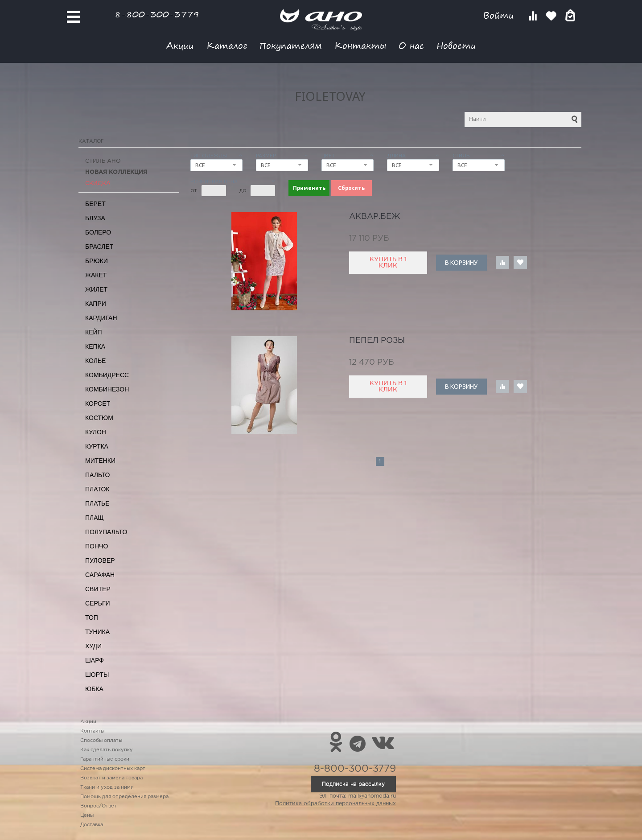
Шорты (97, 675)
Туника (97, 632)
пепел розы (377, 341)
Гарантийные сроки (105, 759)
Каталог (227, 45)
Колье (95, 361)
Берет (95, 204)
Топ (92, 618)
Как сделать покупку (107, 750)
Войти (500, 15)
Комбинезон (107, 389)
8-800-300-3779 (157, 14)
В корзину (461, 263)
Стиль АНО (103, 161)
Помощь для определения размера (124, 797)
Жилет (96, 289)
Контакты (360, 45)
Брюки (97, 261)
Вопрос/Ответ (99, 806)
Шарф (95, 660)
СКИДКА (98, 183)
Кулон (96, 432)
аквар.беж (375, 217)
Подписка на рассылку (353, 784)
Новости (456, 45)
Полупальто (106, 532)
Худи (93, 646)
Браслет (99, 247)
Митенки (100, 461)
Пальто (98, 475)
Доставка (92, 825)
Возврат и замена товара (111, 778)
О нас (411, 45)
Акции (180, 45)
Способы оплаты (101, 741)
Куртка (97, 446)
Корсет (98, 404)
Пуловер (100, 560)
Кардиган (101, 318)
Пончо (97, 546)
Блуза (95, 218)
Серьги (98, 603)
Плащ (95, 518)
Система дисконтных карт (113, 769)
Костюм (99, 418)
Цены (87, 815)
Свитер (98, 589)
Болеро (98, 232)
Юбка (94, 689)
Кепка (95, 346)
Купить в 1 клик (388, 263)
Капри (96, 304)
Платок (97, 489)
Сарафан (100, 575)
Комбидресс (107, 375)
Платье (97, 503)
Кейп (94, 332)
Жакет (96, 275)
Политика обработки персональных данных (335, 804)
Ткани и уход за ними (107, 787)
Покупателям (291, 45)
